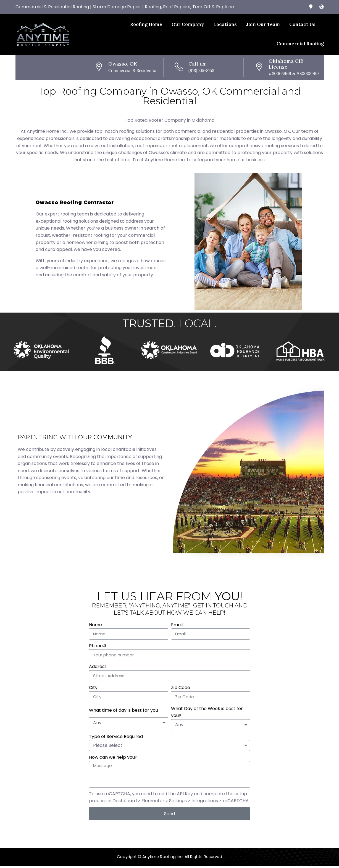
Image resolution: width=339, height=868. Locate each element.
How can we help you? (113, 759)
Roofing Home (146, 24)
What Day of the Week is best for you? (207, 714)
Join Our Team (263, 24)
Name (95, 626)
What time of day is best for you (123, 712)
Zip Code (181, 689)
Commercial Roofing (300, 44)
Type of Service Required (116, 738)
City (93, 689)
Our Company (188, 24)
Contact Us (302, 24)
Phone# (98, 647)
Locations (225, 24)
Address (98, 668)
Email (177, 626)
